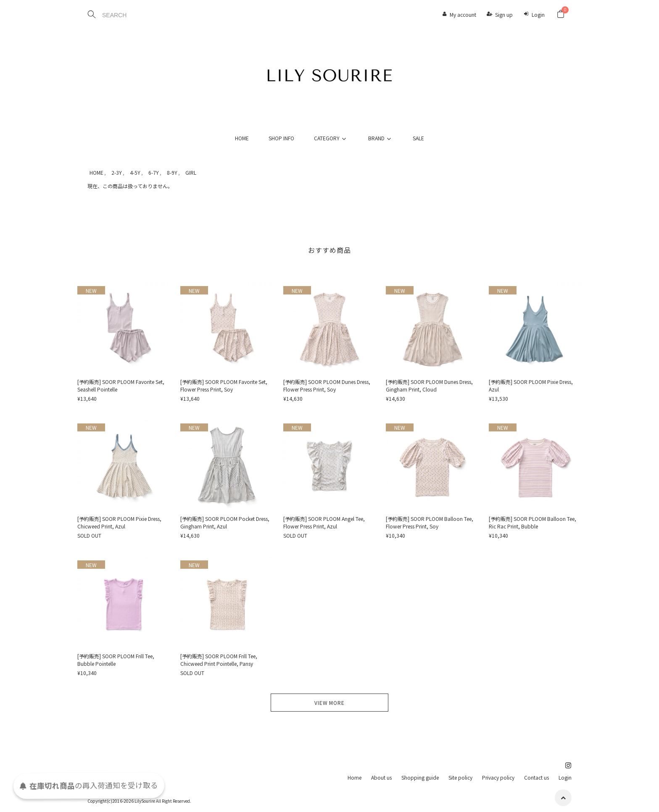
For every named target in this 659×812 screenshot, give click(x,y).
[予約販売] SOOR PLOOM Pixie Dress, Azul (531, 385)
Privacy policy (498, 777)
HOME (242, 138)
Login (538, 14)
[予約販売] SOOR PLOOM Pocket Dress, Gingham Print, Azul (225, 522)
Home (355, 777)
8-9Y (172, 172)
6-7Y (154, 172)
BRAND (381, 138)
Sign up (504, 14)
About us (381, 777)
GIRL (191, 172)
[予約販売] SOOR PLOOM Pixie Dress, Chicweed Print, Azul (119, 522)
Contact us (536, 777)
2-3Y (117, 172)
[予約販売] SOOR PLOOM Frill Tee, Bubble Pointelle (116, 660)
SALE (418, 138)
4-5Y (135, 172)
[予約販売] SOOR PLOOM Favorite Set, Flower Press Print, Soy (224, 385)
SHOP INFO (281, 138)
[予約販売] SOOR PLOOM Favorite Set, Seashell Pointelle (121, 385)
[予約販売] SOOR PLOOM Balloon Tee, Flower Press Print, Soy (430, 522)
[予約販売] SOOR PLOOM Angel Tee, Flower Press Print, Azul (324, 522)
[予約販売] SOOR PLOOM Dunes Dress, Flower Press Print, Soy (327, 385)
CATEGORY (331, 138)
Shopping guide (420, 777)
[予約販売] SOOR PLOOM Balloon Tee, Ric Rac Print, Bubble (532, 522)
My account (463, 14)
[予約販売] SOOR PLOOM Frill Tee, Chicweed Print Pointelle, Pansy (219, 660)
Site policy (460, 777)
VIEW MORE (329, 703)
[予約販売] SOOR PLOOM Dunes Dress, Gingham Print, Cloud (429, 385)
